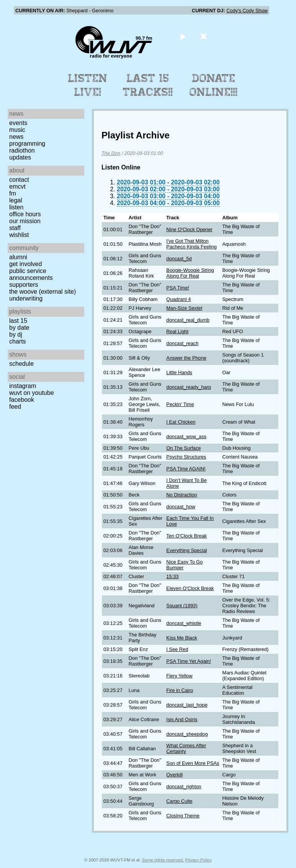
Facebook (22, 400)
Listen (16, 207)
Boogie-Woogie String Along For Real (190, 273)
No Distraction (182, 495)
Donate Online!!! (214, 85)
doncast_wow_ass (186, 436)
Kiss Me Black (182, 638)
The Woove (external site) (43, 292)
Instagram (23, 386)
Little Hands (179, 372)
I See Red (177, 649)
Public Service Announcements (31, 274)
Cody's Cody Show (247, 11)
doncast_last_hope (187, 705)
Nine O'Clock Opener (189, 229)
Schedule (21, 364)
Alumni (18, 257)
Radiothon (22, 150)
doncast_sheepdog (187, 734)
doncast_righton (184, 787)
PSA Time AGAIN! (186, 469)
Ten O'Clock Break (186, 536)
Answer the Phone (186, 358)
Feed (15, 407)
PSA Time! (178, 288)
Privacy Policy (198, 860)
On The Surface (183, 448)
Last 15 (18, 321)
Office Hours (25, 214)
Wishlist (19, 235)
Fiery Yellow (179, 676)
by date (19, 328)
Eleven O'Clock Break (190, 588)
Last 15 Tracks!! (148, 85)
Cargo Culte (179, 801)
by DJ (16, 335)
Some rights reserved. (163, 860)
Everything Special (186, 550)
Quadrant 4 (178, 299)
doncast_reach (182, 343)
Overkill (174, 775)
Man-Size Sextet (184, 308)
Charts (18, 341)
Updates (20, 157)
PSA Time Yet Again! (189, 661)
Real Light (177, 331)
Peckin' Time (180, 404)
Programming (27, 144)
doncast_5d (179, 259)
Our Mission (25, 221)
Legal (16, 200)
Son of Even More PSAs (193, 763)
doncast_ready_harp (189, 387)
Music (17, 130)
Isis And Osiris (182, 719)
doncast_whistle (184, 623)
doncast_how (181, 507)
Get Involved (25, 264)
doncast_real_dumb (188, 320)
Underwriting (26, 298)
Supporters (24, 285)
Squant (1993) (182, 606)
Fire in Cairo (180, 690)
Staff (15, 228)
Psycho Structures (186, 457)
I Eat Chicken (181, 422)
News (16, 137)
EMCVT (17, 187)
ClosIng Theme (183, 816)
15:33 (172, 576)
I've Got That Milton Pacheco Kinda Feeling (191, 244)
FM (13, 193)
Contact (19, 180)
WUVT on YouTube (32, 393)
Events (18, 123)
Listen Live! (88, 85)
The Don (111, 153)
